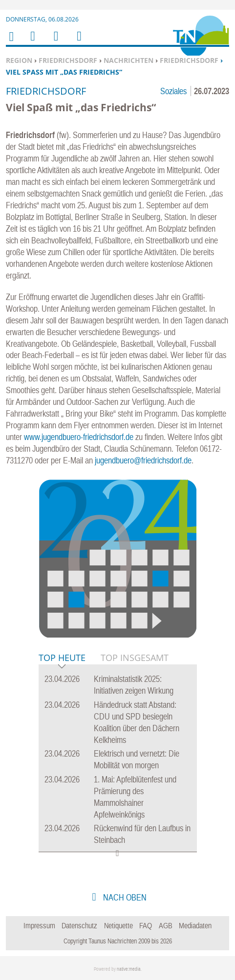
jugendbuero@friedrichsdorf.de (143, 460)
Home (11, 43)
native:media (129, 969)
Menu (32, 42)
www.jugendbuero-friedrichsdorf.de (79, 437)
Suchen (54, 42)
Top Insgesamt (135, 658)
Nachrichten (128, 60)
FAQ (146, 925)
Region (19, 60)
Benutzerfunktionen (78, 42)
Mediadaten (195, 925)
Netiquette (118, 925)
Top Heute (62, 658)
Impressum (39, 925)
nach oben (124, 897)
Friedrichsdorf (68, 60)
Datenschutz (79, 925)
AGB (166, 925)
